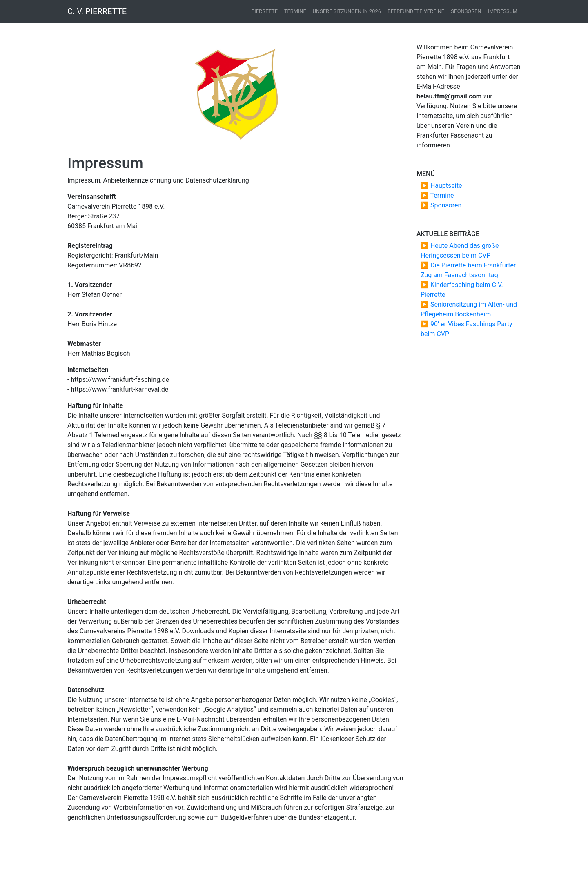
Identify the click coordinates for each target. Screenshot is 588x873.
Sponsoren (466, 11)
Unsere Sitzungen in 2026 (347, 11)
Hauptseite (446, 186)
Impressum (502, 11)
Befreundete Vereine (416, 11)
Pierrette (264, 11)
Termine (295, 11)
